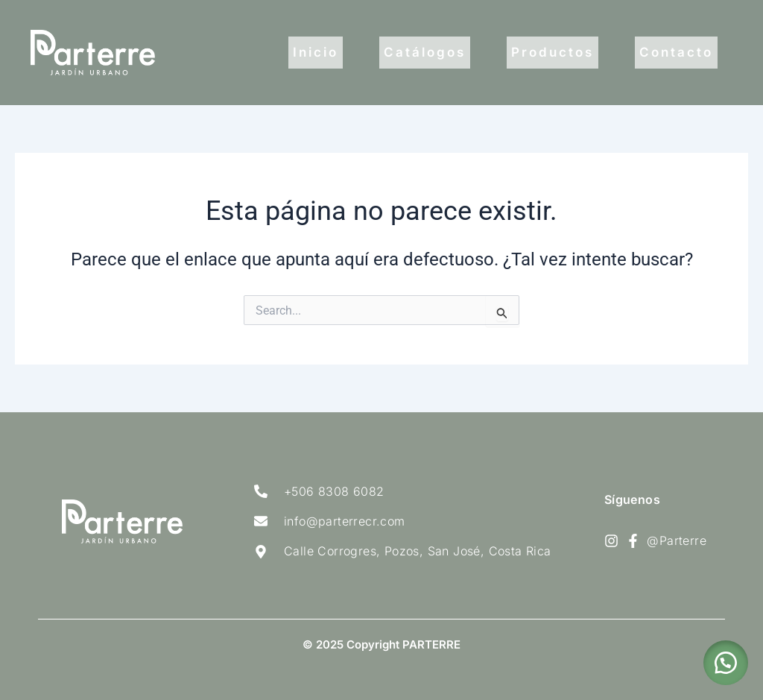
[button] (726, 663)
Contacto (676, 52)
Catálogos (425, 52)
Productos (553, 52)
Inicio (316, 52)
